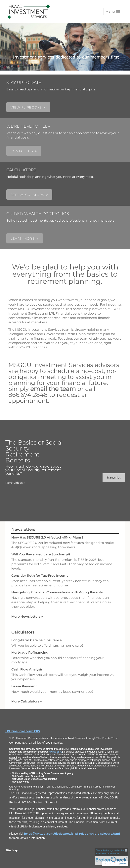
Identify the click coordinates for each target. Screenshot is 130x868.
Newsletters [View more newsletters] (23, 529)
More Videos (15, 483)
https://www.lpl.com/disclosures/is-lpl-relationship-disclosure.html (72, 834)
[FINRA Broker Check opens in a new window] (111, 856)
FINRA (52, 752)
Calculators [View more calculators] (23, 632)
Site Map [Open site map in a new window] (12, 850)
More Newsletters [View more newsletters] (27, 617)
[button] (113, 11)
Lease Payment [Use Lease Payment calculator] (24, 686)
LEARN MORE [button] (23, 239)
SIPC (59, 752)
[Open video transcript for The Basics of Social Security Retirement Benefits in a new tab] (114, 478)
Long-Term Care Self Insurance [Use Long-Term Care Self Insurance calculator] (37, 640)
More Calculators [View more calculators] (27, 701)
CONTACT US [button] (22, 151)
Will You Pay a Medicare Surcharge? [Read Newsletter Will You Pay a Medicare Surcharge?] (41, 554)
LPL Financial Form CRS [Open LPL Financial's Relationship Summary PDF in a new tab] (23, 731)
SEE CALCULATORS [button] (27, 195)
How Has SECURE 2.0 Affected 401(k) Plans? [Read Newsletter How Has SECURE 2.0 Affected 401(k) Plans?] (47, 537)
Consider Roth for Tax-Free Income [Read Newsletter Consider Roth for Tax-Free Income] (40, 576)
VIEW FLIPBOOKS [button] (26, 107)
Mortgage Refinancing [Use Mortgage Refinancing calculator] (30, 652)
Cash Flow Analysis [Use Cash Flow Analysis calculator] (27, 669)
